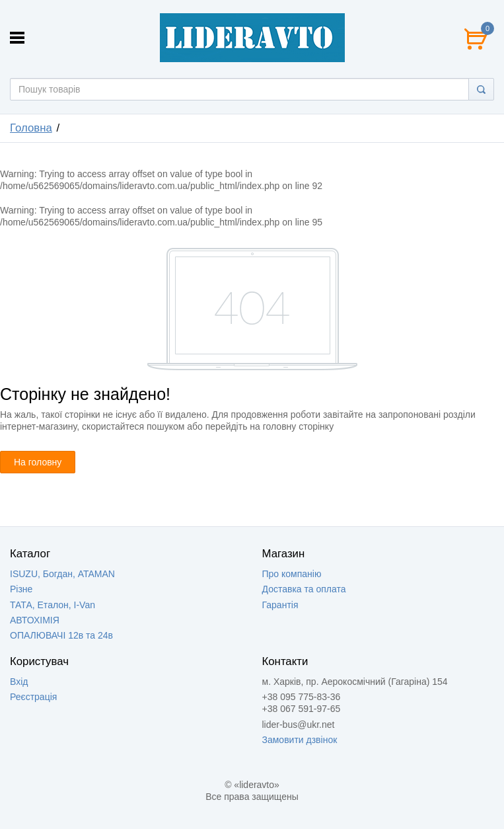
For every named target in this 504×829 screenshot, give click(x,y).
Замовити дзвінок (300, 740)
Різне (21, 589)
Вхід (19, 682)
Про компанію (292, 574)
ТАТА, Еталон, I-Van (53, 605)
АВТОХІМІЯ (35, 620)
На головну (38, 462)
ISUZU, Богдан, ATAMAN (62, 574)
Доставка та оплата (304, 589)
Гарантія (280, 605)
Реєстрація (33, 697)
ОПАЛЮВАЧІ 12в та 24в (61, 635)
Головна (31, 128)
